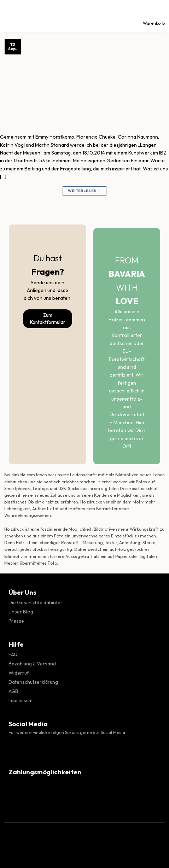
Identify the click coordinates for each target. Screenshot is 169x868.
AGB (13, 691)
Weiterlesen (85, 191)
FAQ (13, 654)
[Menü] (12, 16)
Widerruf (19, 673)
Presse (16, 621)
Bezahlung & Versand (32, 664)
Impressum (21, 700)
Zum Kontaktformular (48, 319)
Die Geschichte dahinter (36, 602)
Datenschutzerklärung (33, 682)
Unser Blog (21, 612)
